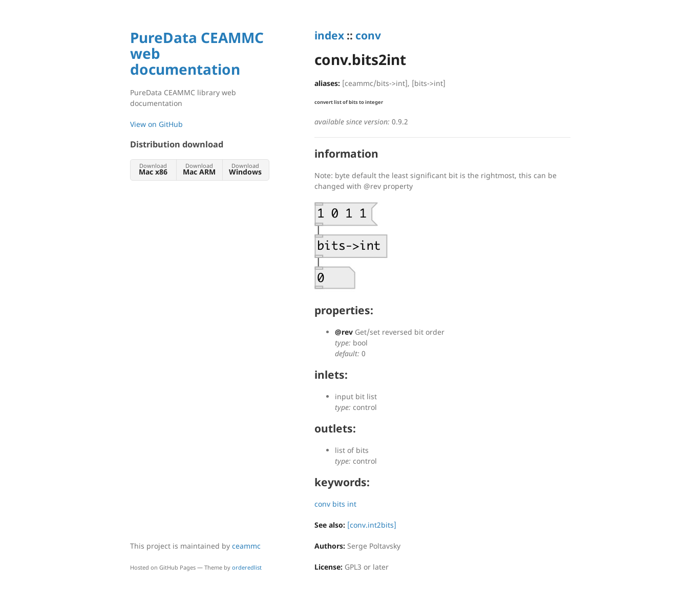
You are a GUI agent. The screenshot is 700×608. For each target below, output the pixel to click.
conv (368, 35)
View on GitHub (156, 124)
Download (153, 169)
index (329, 35)
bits (339, 504)
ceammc (246, 546)
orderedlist (247, 567)
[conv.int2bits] (372, 525)
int (352, 504)
